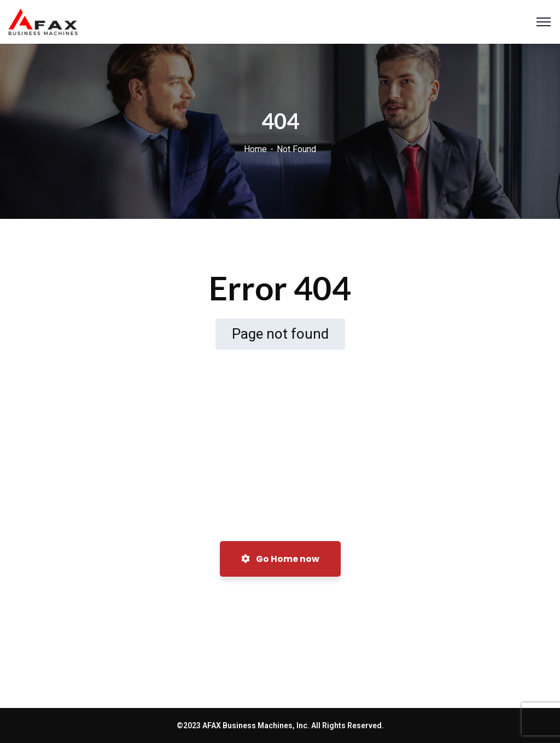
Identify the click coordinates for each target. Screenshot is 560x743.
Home (255, 149)
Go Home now (280, 559)
